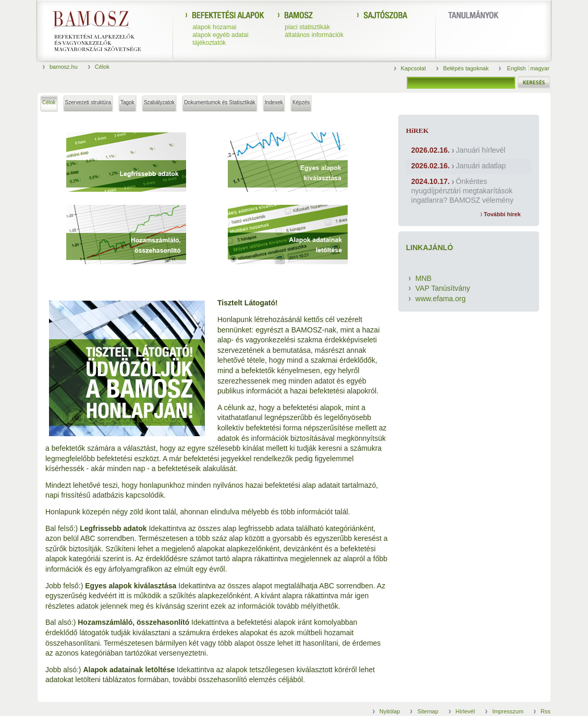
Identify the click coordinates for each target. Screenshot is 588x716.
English (517, 68)
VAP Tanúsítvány (443, 288)
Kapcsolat (413, 68)
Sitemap (427, 711)
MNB (424, 278)
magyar (540, 68)
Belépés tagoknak (466, 68)
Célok (102, 67)
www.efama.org (440, 299)
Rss (546, 711)
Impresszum (508, 711)
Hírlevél (465, 711)
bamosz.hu (64, 67)
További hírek (501, 214)
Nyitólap (390, 711)
